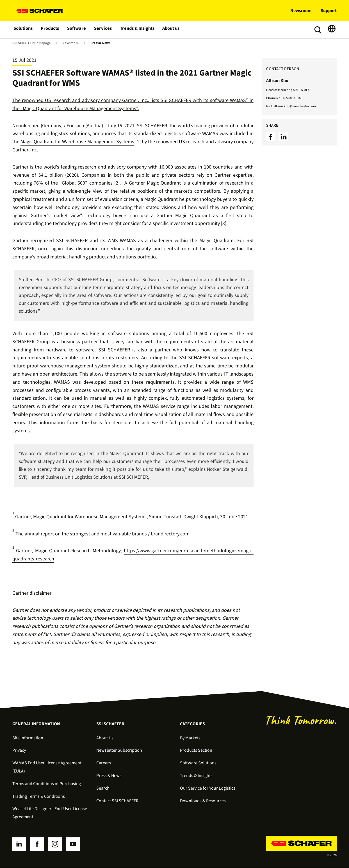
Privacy (19, 750)
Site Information (28, 738)
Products (51, 30)
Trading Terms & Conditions (39, 796)
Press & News (100, 43)
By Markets (190, 738)
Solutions (23, 30)
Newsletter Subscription (119, 750)
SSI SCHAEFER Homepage (31, 43)
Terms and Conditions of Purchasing (47, 784)
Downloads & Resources (203, 801)
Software (77, 30)
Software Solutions (198, 763)
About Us (105, 738)
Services (103, 30)
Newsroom (301, 11)
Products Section (196, 750)
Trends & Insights (137, 30)
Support (329, 11)
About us (171, 30)
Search (103, 788)
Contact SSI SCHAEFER (117, 801)
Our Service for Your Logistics (208, 788)
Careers (104, 763)
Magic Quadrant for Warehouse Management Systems (77, 142)
